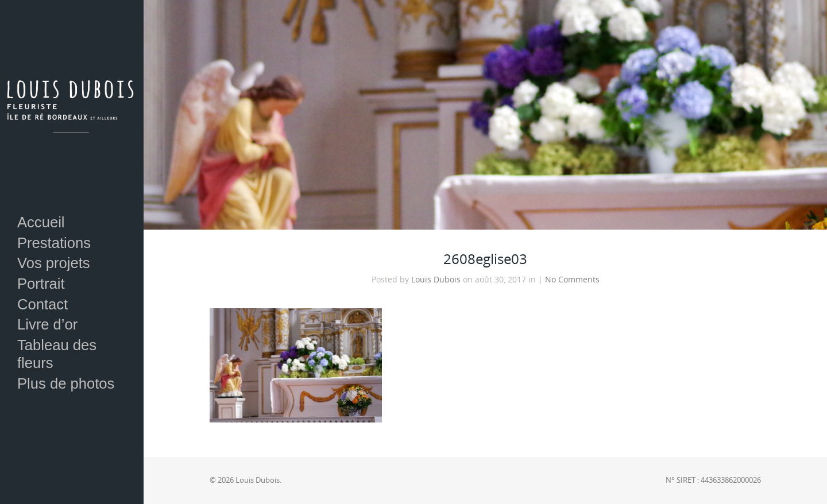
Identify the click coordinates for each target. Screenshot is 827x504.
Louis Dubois (436, 280)
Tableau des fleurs (57, 354)
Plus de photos (66, 383)
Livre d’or (47, 324)
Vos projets (54, 263)
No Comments (572, 280)
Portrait (41, 284)
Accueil (41, 222)
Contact (42, 304)
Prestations (54, 243)
